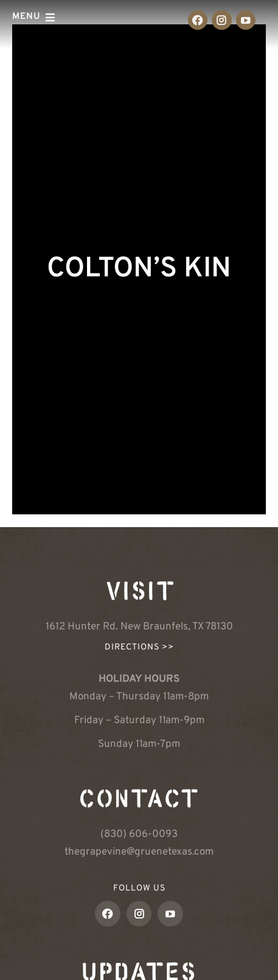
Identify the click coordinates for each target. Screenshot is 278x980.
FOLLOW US (139, 888)
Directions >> (139, 647)
